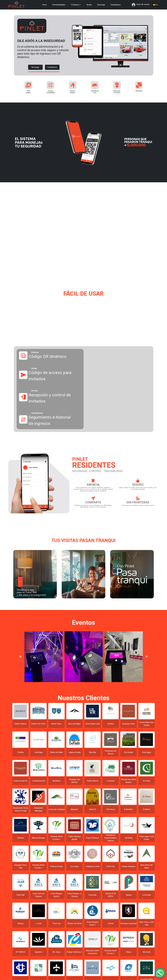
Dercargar (35, 67)
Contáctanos (116, 5)
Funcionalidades (59, 5)
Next (147, 659)
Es (156, 5)
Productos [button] (75, 5)
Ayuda (89, 5)
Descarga (101, 5)
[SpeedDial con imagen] (160, 973)
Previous (20, 659)
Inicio (44, 5)
